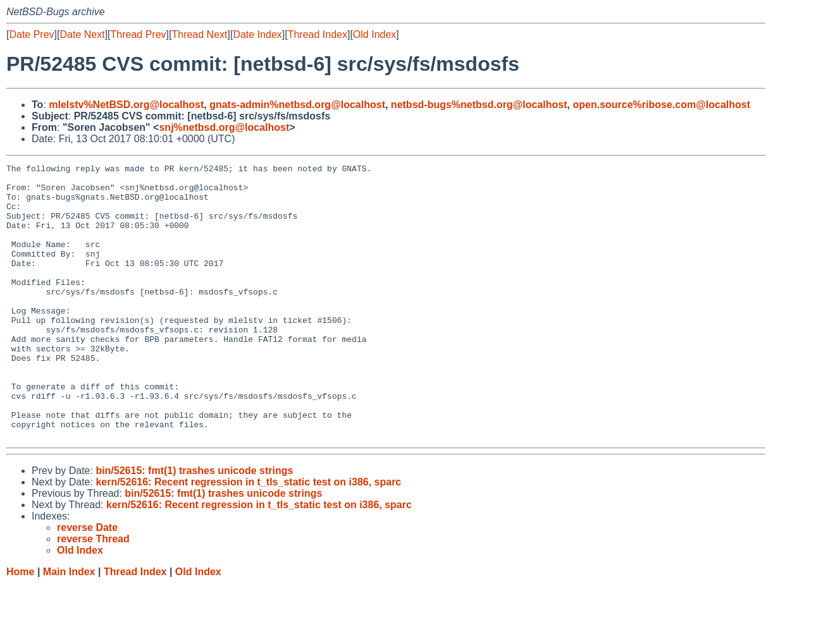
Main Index (69, 627)
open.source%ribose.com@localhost (661, 105)
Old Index (374, 34)
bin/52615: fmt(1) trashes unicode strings (194, 526)
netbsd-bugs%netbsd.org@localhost (479, 105)
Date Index (257, 34)
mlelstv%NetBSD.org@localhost (126, 105)
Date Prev (31, 34)
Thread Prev (139, 34)
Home (20, 627)
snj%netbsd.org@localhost (224, 127)
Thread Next (199, 34)
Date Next (82, 34)
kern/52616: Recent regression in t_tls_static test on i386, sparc (248, 537)
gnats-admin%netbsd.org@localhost (297, 105)
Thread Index (318, 34)
